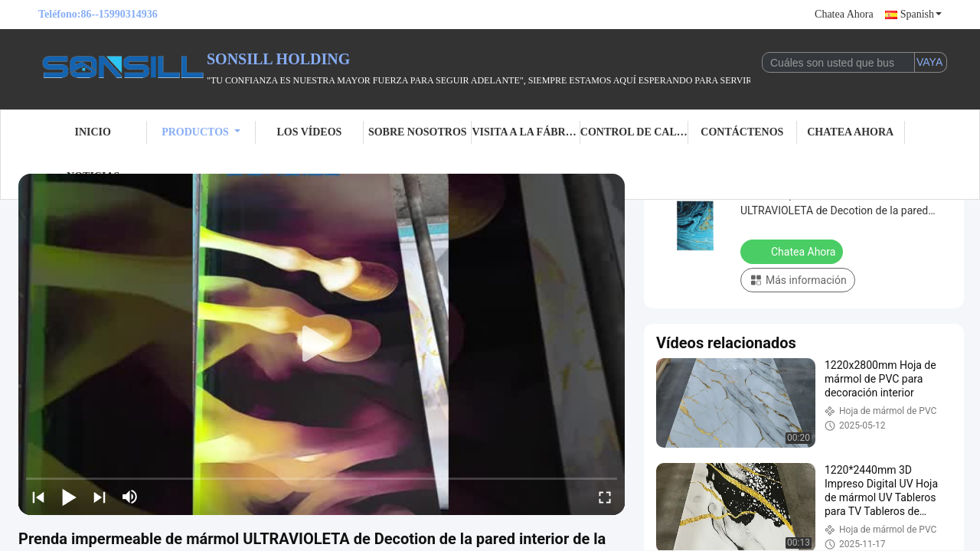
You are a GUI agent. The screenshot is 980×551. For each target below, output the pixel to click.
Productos (201, 132)
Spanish (921, 14)
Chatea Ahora (844, 14)
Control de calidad (634, 132)
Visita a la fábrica (526, 132)
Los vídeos (309, 132)
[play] (322, 344)
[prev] (38, 497)
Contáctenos (742, 132)
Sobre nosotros (418, 132)
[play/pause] (69, 497)
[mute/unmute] (130, 497)
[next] (100, 497)
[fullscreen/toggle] (605, 497)
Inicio (92, 132)
